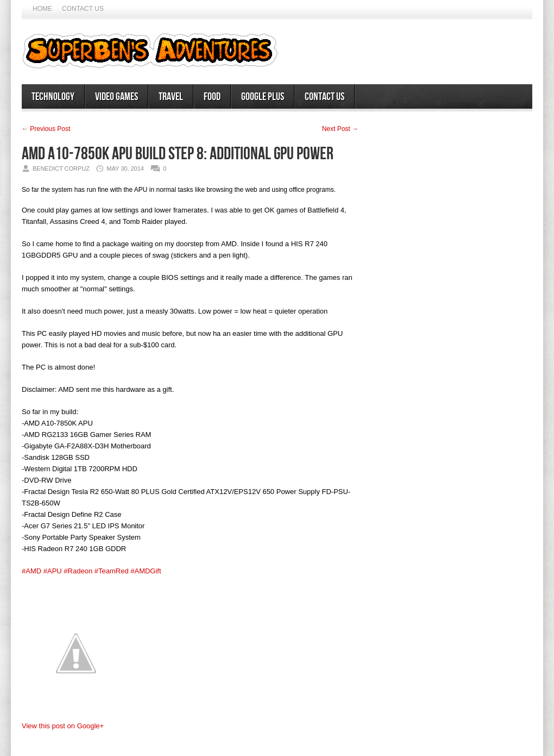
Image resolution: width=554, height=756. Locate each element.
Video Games (117, 97)
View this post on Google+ (63, 726)
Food (212, 97)
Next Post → (340, 129)
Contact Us (83, 9)
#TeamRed (112, 571)
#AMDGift (146, 571)
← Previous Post (46, 129)
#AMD (32, 571)
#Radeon (78, 571)
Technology (53, 97)
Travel (171, 97)
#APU (53, 571)
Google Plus (263, 97)
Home (42, 9)
